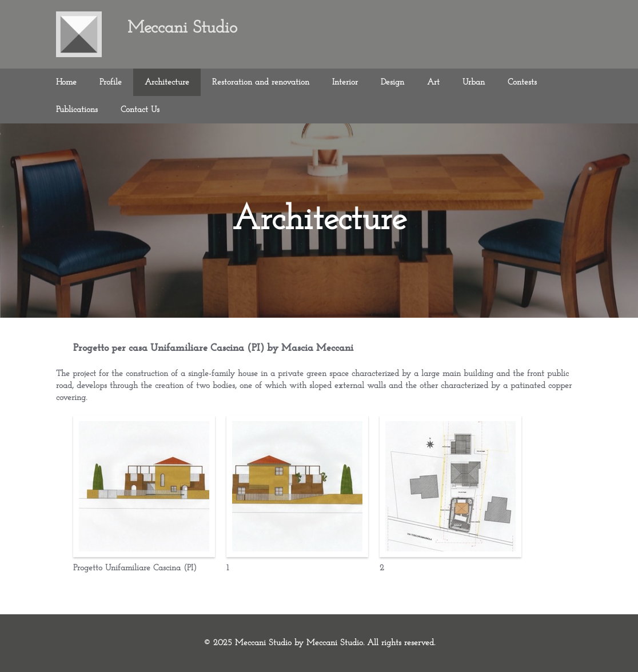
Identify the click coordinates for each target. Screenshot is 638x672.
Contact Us (140, 110)
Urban (474, 83)
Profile (111, 83)
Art (433, 83)
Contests (522, 83)
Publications (77, 110)
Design (392, 83)
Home (66, 83)
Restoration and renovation (261, 83)
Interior (345, 83)
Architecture (167, 83)
